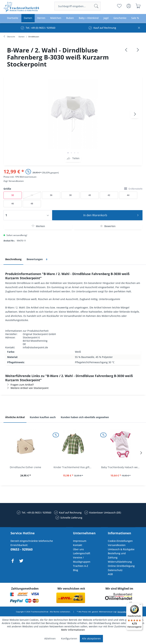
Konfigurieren (69, 638)
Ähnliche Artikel (15, 417)
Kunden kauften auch (43, 417)
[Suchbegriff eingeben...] (78, 6)
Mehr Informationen (73, 630)
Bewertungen (38, 259)
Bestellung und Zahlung (117, 555)
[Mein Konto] (129, 6)
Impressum (80, 541)
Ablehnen (50, 638)
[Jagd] (106, 18)
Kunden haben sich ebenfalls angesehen (85, 417)
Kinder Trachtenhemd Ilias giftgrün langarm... (74, 467)
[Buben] (70, 18)
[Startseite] (13, 18)
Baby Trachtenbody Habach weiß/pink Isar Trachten (121, 467)
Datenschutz (115, 570)
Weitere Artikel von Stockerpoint (27, 388)
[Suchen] (96, 6)
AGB (110, 574)
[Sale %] (135, 18)
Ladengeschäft (82, 553)
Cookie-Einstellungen (120, 541)
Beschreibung (13, 259)
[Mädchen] (56, 18)
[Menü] (140, 605)
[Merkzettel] (119, 6)
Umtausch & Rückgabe (121, 549)
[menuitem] (78, 6)
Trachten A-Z (81, 566)
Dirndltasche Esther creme (25, 467)
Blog (76, 570)
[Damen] (28, 18)
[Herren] (41, 18)
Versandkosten (16, 181)
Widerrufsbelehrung (120, 562)
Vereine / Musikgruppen (82, 560)
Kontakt (78, 545)
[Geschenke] (120, 18)
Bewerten (108, 226)
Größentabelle (133, 189)
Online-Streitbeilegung (121, 566)
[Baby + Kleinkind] (89, 18)
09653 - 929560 (22, 549)
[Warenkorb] (138, 6)
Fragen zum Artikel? (20, 385)
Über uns (78, 549)
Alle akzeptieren (91, 638)
